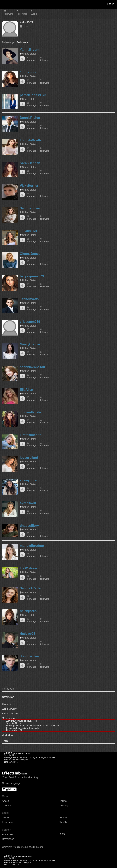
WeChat (64, 822)
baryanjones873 (32, 276)
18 (31, 421)
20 (31, 59)
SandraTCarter (31, 588)
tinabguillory (29, 526)
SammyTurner (30, 208)
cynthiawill (28, 503)
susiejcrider (29, 480)
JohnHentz (28, 72)
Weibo (63, 817)
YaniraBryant (30, 50)
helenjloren (28, 611)
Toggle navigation (5, 4)
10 (31, 620)
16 (31, 104)
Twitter (6, 817)
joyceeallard (29, 458)
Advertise (7, 834)
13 (31, 376)
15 (31, 81)
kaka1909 (26, 22)
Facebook (8, 822)
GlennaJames (30, 254)
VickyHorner (29, 186)
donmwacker (29, 656)
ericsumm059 (30, 322)
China (26, 27)
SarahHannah (30, 163)
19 (31, 353)
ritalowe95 (28, 634)
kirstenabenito (31, 435)
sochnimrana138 (32, 367)
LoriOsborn (28, 568)
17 (31, 127)
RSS (62, 834)
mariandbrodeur (32, 546)
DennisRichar (30, 118)
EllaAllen (27, 390)
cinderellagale (30, 412)
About (5, 801)
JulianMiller (29, 231)
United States (29, 54)
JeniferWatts (29, 299)
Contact (6, 805)
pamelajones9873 (33, 95)
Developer (8, 839)
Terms (63, 801)
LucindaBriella (31, 140)
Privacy (64, 805)
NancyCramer (30, 344)
